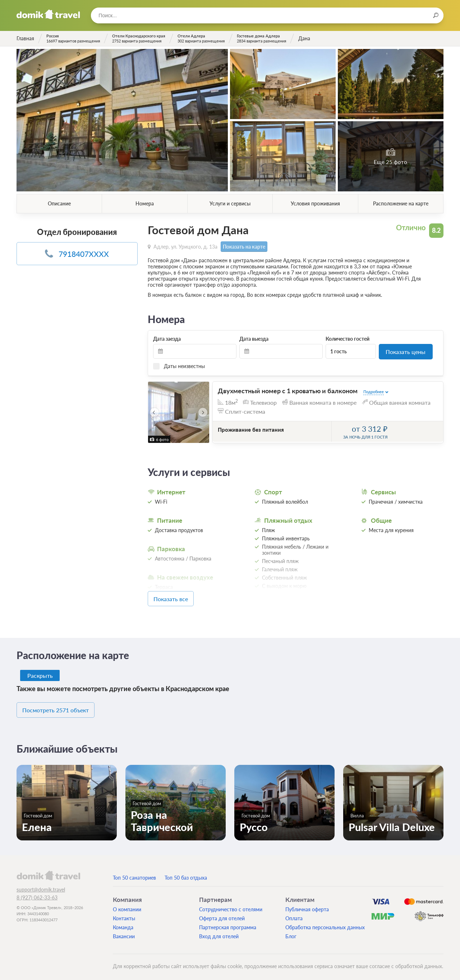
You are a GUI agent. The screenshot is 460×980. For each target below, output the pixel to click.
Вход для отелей (219, 932)
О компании (127, 905)
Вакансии (124, 932)
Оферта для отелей (222, 914)
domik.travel (48, 871)
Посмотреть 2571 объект (64, 707)
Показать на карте (243, 246)
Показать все (181, 597)
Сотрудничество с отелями (231, 905)
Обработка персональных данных (325, 923)
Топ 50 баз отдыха (186, 873)
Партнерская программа (228, 923)
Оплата (294, 914)
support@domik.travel (41, 885)
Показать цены (406, 351)
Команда (123, 923)
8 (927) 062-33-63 (37, 893)
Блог (291, 932)
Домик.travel (48, 14)
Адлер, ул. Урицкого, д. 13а (185, 246)
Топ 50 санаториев (134, 873)
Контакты (124, 914)
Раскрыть (40, 673)
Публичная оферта (307, 905)
